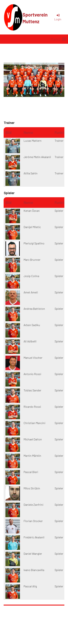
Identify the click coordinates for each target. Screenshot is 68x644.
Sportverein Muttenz (35, 18)
